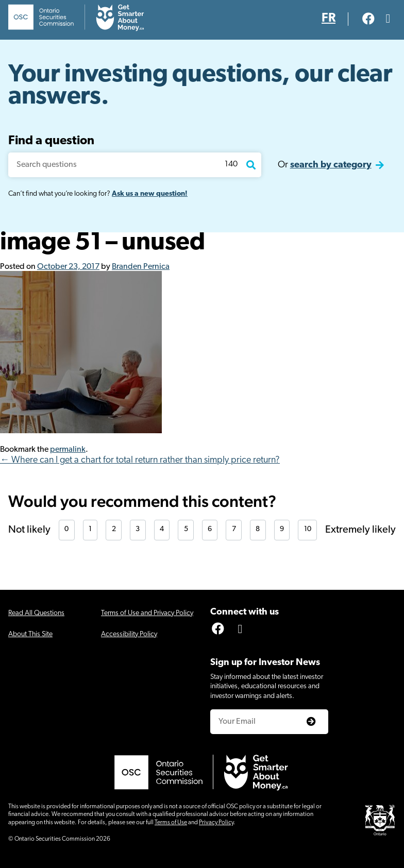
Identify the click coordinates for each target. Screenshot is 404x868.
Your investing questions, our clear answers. (200, 86)
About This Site (30, 634)
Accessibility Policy (129, 634)
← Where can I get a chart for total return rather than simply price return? (140, 460)
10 (308, 529)
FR (329, 19)
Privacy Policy (216, 823)
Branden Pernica (141, 267)
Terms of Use (171, 823)
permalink (68, 450)
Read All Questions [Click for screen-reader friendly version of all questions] (36, 613)
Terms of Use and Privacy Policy (147, 613)
